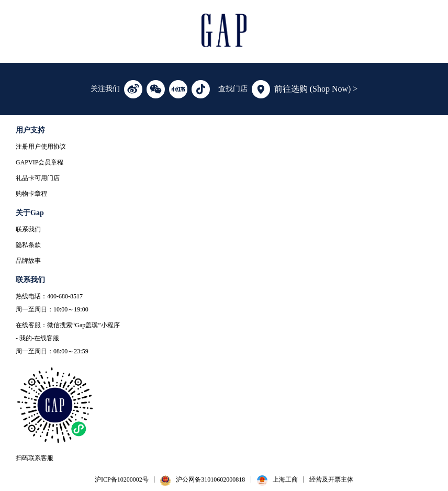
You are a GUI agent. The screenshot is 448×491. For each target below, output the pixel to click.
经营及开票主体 (331, 479)
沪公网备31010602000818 (210, 479)
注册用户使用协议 (41, 147)
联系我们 (28, 229)
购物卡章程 (31, 194)
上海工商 (285, 479)
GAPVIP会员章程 (40, 162)
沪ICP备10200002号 (122, 479)
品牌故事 (28, 261)
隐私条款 (28, 245)
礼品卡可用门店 (38, 178)
